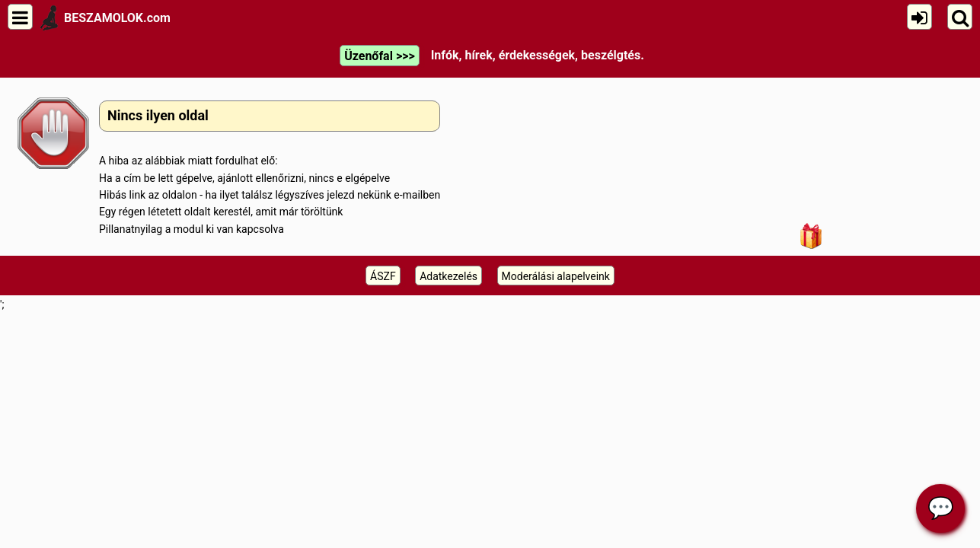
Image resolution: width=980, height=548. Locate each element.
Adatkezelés (449, 276)
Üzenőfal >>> (379, 56)
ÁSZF (383, 276)
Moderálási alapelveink (556, 276)
